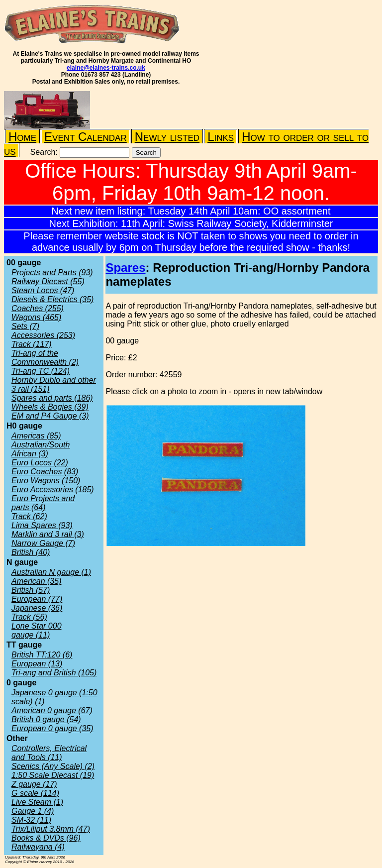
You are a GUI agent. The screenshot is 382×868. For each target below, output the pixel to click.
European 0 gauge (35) (52, 728)
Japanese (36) (37, 608)
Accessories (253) (43, 335)
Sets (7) (25, 326)
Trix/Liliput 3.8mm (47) (51, 829)
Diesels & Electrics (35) (52, 299)
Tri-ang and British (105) (54, 673)
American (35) (36, 581)
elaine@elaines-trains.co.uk (106, 68)
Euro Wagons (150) (46, 481)
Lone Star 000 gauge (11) (37, 630)
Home (22, 137)
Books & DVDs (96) (46, 838)
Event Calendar (86, 137)
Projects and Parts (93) (52, 272)
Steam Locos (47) (43, 290)
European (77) (37, 599)
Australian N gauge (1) (51, 572)
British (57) (31, 590)
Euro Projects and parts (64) (43, 503)
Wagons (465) (36, 317)
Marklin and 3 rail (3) (48, 534)
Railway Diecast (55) (48, 281)
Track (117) (32, 344)
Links (221, 137)
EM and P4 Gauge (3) (50, 416)
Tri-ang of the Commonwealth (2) (45, 358)
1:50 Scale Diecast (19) (53, 775)
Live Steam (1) (37, 802)
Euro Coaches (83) (45, 472)
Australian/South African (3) (41, 449)
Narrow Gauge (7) (43, 543)
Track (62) (29, 516)
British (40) (31, 552)
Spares (125, 268)
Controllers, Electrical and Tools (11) (49, 753)
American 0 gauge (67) (52, 710)
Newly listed (167, 137)
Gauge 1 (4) (33, 811)
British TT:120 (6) (42, 655)
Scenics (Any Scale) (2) (53, 766)
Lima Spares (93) (42, 525)
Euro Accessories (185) (53, 489)
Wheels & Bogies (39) (50, 407)
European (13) (37, 664)
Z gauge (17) (34, 784)
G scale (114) (35, 793)
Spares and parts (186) (52, 398)
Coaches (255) (38, 308)
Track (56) (29, 617)
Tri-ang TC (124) (41, 371)
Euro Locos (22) (40, 463)
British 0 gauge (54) (46, 719)
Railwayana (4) (38, 847)
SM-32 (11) (31, 820)
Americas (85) (36, 436)
